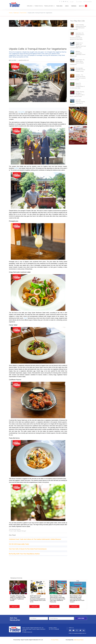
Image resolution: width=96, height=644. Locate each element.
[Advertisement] (38, 37)
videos (67, 6)
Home (11, 13)
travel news (59, 6)
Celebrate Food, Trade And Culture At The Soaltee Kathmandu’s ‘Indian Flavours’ (35, 539)
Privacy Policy (55, 640)
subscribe (81, 618)
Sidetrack (16, 13)
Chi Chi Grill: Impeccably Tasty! (19, 544)
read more (15, 606)
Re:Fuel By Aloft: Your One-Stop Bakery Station (24, 554)
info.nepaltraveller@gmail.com (79, 633)
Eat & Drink (23, 13)
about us (81, 6)
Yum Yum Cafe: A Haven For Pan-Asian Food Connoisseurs (28, 549)
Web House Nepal (79, 640)
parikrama (74, 6)
